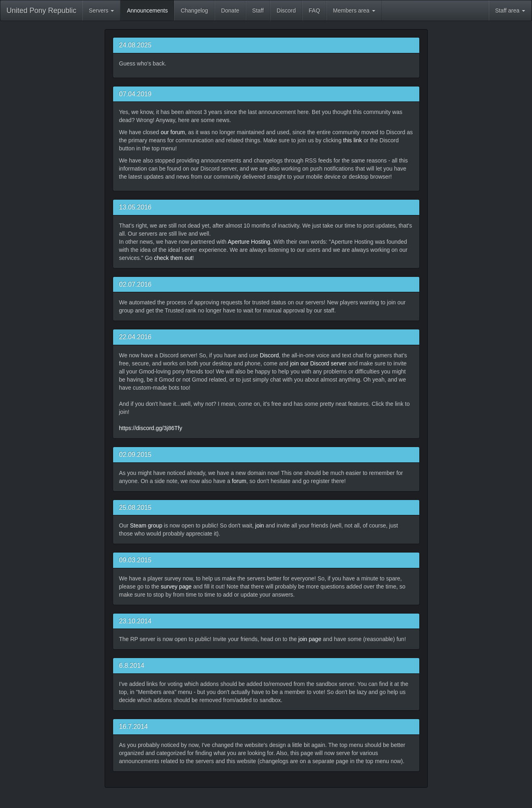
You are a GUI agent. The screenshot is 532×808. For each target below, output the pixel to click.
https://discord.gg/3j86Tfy (151, 428)
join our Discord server (318, 363)
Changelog (194, 11)
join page (310, 639)
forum (239, 481)
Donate (230, 11)
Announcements (147, 11)
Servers (101, 11)
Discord (286, 11)
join (260, 525)
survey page (176, 586)
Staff (258, 11)
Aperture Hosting (249, 242)
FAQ (314, 11)
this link (352, 140)
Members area (354, 11)
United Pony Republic (41, 11)
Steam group (146, 525)
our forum (173, 132)
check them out (173, 258)
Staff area (510, 11)
